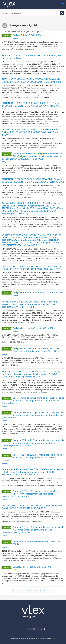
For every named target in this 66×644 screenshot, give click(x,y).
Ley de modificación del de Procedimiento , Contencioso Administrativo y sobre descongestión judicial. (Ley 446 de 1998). (32, 156)
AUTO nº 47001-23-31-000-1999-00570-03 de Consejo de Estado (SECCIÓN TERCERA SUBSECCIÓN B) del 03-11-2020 (31, 81)
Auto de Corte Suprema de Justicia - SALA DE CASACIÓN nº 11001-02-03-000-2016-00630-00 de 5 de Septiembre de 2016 (33, 132)
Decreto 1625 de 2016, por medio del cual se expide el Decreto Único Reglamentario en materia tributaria (33, 457)
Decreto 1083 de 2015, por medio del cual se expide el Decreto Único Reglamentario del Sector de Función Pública (33, 401)
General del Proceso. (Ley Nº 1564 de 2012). (38, 293)
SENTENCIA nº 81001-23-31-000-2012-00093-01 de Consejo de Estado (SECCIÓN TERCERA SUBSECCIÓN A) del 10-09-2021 (31, 106)
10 (48, 591)
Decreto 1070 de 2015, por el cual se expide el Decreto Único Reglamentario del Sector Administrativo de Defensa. (30, 494)
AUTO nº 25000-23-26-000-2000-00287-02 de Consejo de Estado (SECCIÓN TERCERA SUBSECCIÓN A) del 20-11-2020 (32, 268)
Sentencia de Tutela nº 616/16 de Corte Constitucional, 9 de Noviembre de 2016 (32, 57)
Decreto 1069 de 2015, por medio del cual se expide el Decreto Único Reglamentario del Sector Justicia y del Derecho (33, 415)
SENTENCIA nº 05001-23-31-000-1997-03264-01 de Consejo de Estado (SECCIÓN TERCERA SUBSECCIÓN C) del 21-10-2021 (33, 181)
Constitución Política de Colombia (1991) (32, 567)
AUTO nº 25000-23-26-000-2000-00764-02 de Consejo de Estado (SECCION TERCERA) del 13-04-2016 (32, 507)
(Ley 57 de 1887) (27, 35)
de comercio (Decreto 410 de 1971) (34, 328)
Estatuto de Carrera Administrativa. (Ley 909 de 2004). (36, 543)
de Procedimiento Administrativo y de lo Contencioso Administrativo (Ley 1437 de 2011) (36, 350)
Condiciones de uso (17, 638)
